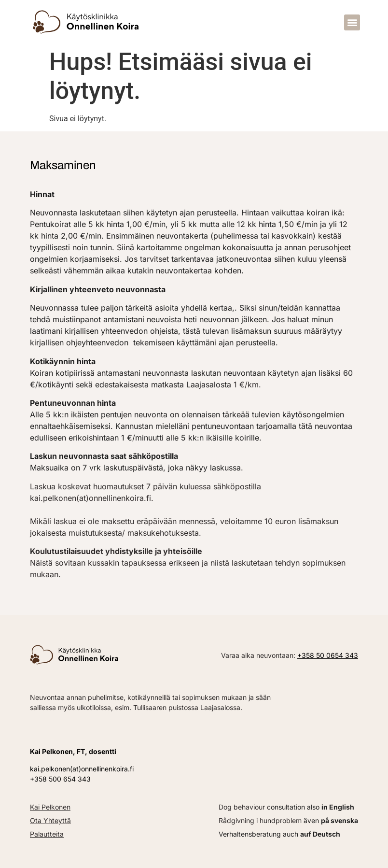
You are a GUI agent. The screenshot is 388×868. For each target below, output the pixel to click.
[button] (352, 22)
